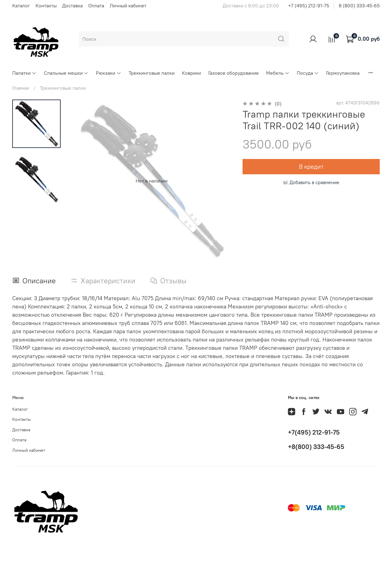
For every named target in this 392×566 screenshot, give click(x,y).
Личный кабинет (128, 6)
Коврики (191, 73)
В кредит (311, 166)
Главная (21, 88)
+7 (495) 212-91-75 (309, 6)
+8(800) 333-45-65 (316, 447)
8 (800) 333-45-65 (359, 6)
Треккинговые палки (152, 73)
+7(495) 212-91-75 (314, 432)
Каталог (21, 6)
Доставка (72, 6)
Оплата (96, 6)
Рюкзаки (108, 73)
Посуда (308, 73)
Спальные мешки (66, 73)
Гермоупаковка (343, 73)
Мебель (278, 73)
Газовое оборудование (234, 73)
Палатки (24, 73)
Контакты (46, 6)
